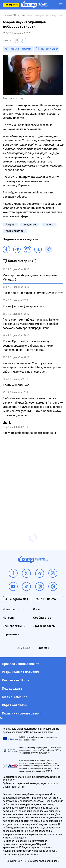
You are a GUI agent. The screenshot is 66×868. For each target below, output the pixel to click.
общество (30, 225)
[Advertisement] (33, 483)
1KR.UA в (20, 49)
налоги (49, 225)
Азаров (10, 225)
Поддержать (11, 5)
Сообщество (42, 618)
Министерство (15, 231)
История (9, 618)
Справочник (11, 634)
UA (17, 40)
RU (24, 40)
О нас (37, 609)
